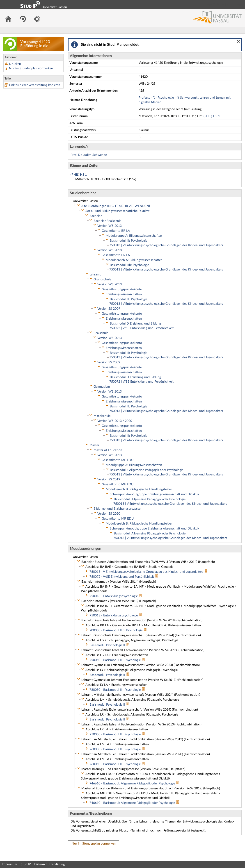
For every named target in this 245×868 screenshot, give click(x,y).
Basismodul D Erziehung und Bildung (135, 324)
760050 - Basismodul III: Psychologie (116, 749)
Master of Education (108, 450)
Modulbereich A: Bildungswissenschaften (134, 260)
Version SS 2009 (109, 309)
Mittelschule (102, 416)
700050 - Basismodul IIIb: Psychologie (116, 630)
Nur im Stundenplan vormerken (31, 68)
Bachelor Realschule (107, 221)
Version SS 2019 (109, 479)
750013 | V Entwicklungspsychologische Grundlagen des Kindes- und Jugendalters (166, 245)
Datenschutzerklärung (49, 864)
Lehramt (95, 275)
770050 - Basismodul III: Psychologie (116, 734)
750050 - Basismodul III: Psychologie (116, 660)
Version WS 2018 (110, 250)
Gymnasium (102, 387)
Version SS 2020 (109, 514)
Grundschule (102, 279)
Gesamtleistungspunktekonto (122, 289)
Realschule (101, 333)
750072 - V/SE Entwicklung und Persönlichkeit (122, 577)
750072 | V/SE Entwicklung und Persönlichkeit (141, 328)
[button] (238, 41)
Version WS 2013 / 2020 (115, 421)
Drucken (15, 64)
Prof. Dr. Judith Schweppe (89, 155)
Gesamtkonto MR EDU (118, 519)
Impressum (9, 864)
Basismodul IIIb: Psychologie (129, 265)
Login (240, 5)
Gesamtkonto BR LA (116, 231)
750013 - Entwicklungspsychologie (114, 596)
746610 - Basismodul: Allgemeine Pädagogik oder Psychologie (133, 784)
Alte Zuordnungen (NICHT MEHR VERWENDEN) (116, 206)
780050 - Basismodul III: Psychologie (116, 690)
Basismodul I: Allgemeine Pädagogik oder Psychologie (147, 470)
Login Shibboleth (216, 5)
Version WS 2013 (110, 226)
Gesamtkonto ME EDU (118, 460)
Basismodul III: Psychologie (128, 241)
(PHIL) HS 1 (212, 116)
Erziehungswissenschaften (124, 294)
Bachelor (96, 216)
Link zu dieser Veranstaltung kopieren (35, 85)
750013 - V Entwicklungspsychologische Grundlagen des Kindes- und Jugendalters (147, 572)
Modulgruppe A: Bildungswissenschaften (134, 236)
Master (94, 445)
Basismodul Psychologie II (108, 645)
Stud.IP (26, 864)
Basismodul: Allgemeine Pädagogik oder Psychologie (150, 499)
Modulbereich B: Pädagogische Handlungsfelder (139, 489)
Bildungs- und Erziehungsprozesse (117, 509)
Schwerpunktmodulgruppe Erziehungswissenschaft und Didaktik (155, 494)
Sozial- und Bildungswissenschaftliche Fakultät (117, 211)
